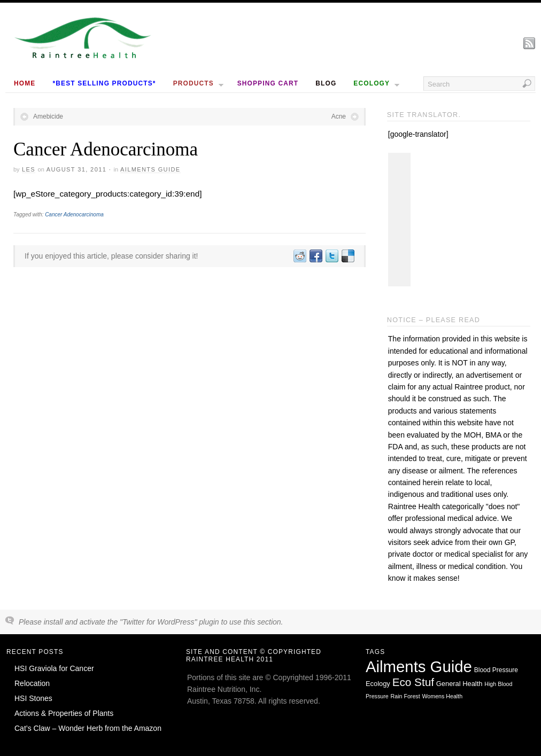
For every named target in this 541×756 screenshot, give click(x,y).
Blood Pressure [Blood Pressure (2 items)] (496, 670)
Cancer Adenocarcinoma (74, 215)
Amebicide (48, 116)
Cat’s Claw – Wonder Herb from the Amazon (88, 728)
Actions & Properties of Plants (64, 713)
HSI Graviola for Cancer (54, 668)
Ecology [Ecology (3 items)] (378, 684)
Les (29, 169)
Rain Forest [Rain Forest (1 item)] (405, 696)
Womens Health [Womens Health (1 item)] (443, 696)
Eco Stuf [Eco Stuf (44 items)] (413, 682)
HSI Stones (33, 698)
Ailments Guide (150, 169)
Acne (339, 116)
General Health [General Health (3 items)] (459, 684)
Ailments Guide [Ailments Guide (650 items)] (419, 667)
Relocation (32, 683)
